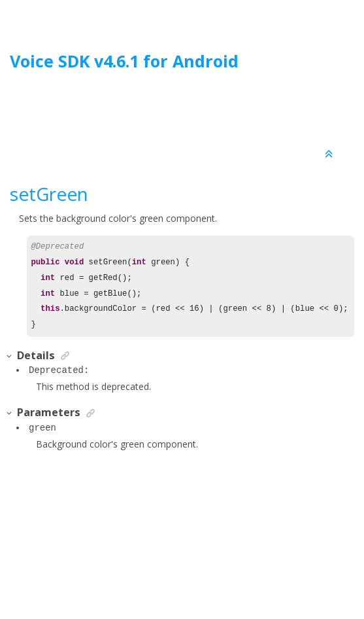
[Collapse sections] (330, 154)
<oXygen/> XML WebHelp (212, 575)
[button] (10, 356)
